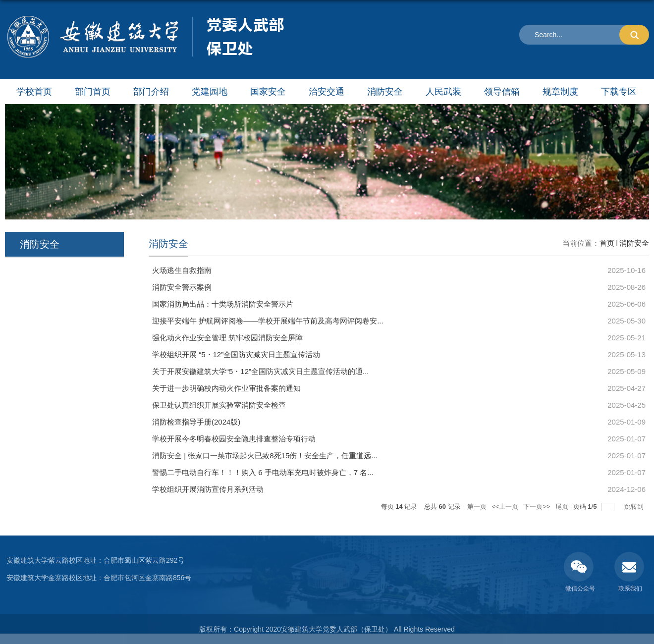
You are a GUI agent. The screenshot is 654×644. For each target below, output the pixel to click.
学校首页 (34, 92)
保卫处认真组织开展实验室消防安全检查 (219, 405)
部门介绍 (151, 92)
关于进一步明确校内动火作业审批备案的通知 (226, 388)
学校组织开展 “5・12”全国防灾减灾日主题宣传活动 (236, 354)
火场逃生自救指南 (182, 270)
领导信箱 (502, 92)
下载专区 (619, 92)
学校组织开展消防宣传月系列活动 (208, 489)
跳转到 (635, 507)
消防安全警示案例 (182, 287)
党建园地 (210, 92)
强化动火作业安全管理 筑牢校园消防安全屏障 (227, 338)
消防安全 (385, 92)
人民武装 (443, 92)
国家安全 (268, 92)
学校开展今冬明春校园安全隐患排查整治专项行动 (234, 439)
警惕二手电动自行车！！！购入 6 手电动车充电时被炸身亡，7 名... (263, 472)
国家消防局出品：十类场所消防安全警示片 (223, 304)
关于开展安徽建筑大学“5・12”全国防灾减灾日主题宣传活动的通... (261, 371)
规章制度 (560, 92)
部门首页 (93, 92)
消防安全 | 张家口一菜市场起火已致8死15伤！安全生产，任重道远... (265, 456)
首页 (607, 243)
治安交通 (327, 92)
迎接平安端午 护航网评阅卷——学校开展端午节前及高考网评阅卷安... (268, 321)
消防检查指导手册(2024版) (196, 422)
